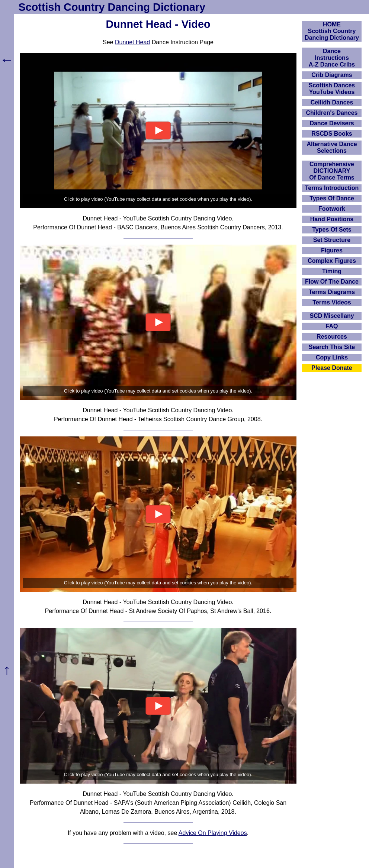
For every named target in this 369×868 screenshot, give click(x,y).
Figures (332, 250)
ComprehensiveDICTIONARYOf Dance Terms (332, 171)
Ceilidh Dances (332, 102)
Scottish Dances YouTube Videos (332, 89)
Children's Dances (332, 113)
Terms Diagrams (332, 292)
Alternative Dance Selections (332, 147)
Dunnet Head (132, 42)
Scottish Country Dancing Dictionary (112, 7)
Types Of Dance (332, 198)
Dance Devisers (332, 123)
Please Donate (332, 368)
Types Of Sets (332, 230)
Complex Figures (332, 261)
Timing (332, 271)
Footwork (332, 209)
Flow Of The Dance (332, 282)
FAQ (332, 326)
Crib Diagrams (332, 75)
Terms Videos (332, 302)
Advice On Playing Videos (213, 833)
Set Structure (332, 240)
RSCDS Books (332, 134)
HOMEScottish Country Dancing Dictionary (332, 31)
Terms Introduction (332, 188)
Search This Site (332, 347)
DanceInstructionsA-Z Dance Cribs (332, 58)
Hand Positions (332, 219)
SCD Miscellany (332, 316)
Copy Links (332, 357)
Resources (332, 337)
